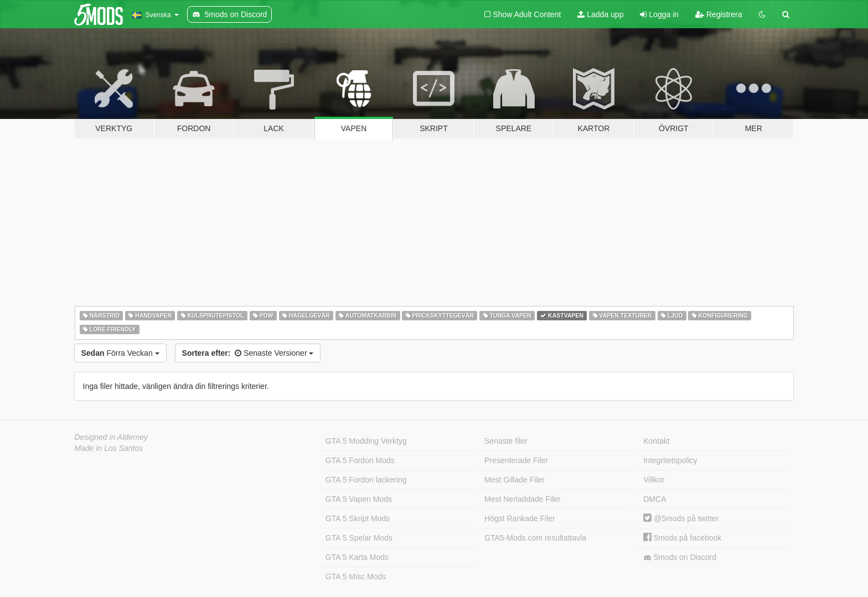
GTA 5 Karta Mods (357, 557)
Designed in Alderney (112, 437)
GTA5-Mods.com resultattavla (535, 538)
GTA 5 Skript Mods (358, 518)
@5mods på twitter (681, 518)
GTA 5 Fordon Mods (360, 460)
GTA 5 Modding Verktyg (366, 441)
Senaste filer (506, 441)
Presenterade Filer (516, 460)
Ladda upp (600, 14)
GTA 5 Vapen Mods (359, 499)
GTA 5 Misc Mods (356, 577)
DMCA (655, 499)
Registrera (719, 14)
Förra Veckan (120, 353)
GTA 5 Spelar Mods (359, 538)
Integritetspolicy (670, 460)
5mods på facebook (682, 538)
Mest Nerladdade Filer (523, 499)
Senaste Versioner (248, 353)
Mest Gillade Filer (515, 480)
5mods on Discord (680, 557)
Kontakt (656, 441)
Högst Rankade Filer (520, 518)
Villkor (654, 480)
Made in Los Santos (109, 448)
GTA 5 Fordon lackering (366, 480)
